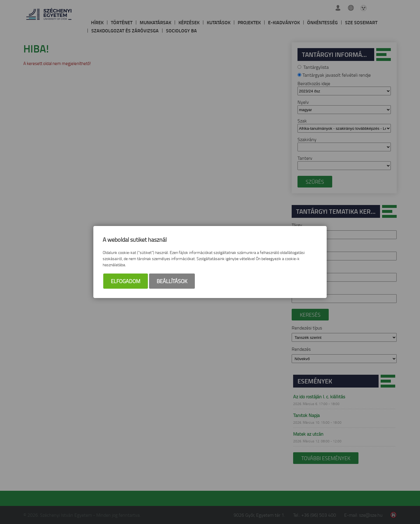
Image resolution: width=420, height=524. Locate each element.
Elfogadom (126, 281)
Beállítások (172, 281)
